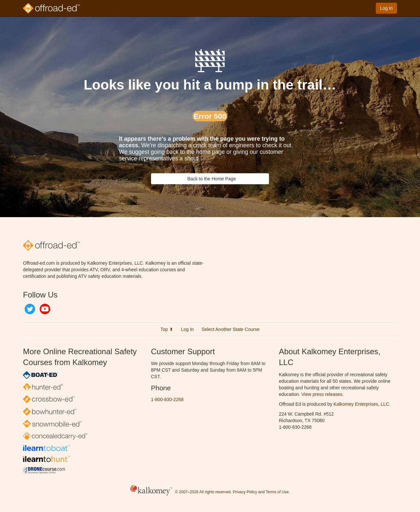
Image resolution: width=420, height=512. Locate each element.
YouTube (45, 309)
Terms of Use (277, 492)
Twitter (30, 309)
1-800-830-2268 (167, 399)
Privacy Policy (245, 492)
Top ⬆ (167, 329)
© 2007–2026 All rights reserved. (203, 492)
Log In (386, 8)
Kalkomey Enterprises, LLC (361, 404)
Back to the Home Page (210, 179)
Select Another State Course (231, 329)
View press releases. (323, 394)
